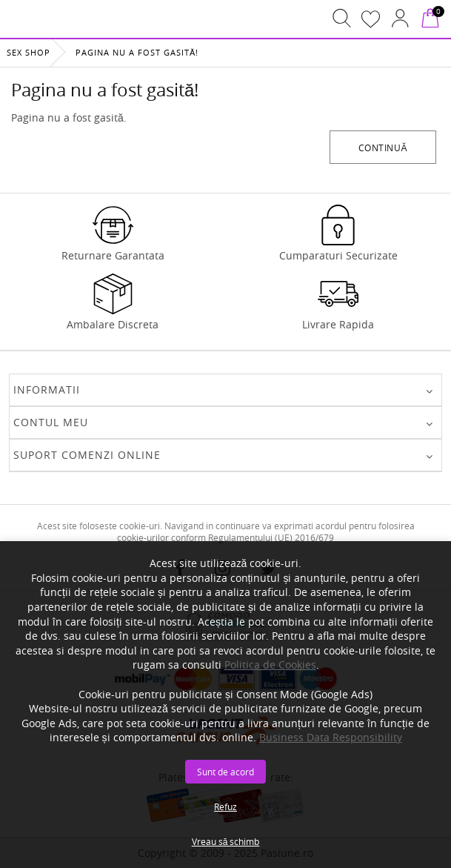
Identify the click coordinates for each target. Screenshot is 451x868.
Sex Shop (29, 52)
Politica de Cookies (270, 665)
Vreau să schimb (226, 841)
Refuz (225, 806)
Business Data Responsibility (331, 737)
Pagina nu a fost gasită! (137, 52)
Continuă (383, 148)
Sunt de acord (225, 772)
